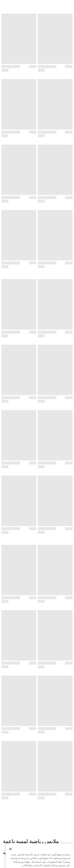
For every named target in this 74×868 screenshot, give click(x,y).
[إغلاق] (10, 857)
